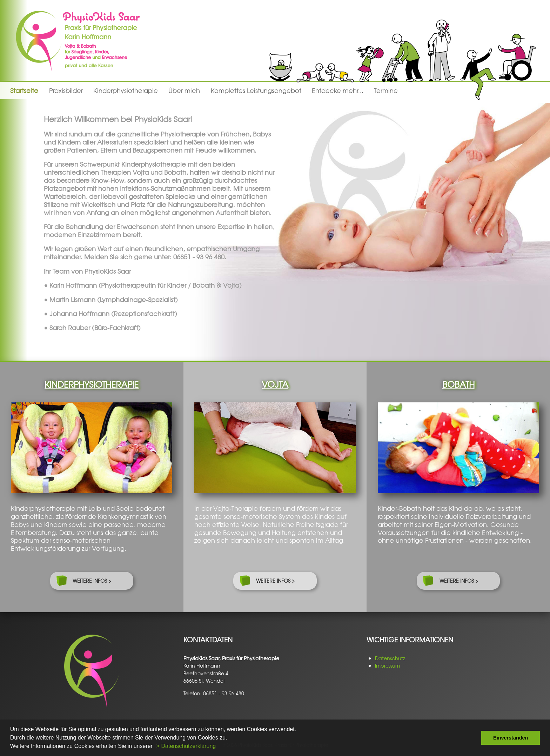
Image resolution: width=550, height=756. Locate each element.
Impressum (387, 665)
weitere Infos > (92, 581)
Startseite (24, 91)
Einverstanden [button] (511, 738)
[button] (155, 747)
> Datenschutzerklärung (186, 746)
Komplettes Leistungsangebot (256, 91)
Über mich (184, 91)
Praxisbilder (66, 91)
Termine (386, 91)
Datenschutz (390, 658)
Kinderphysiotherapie (126, 91)
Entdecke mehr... (338, 91)
